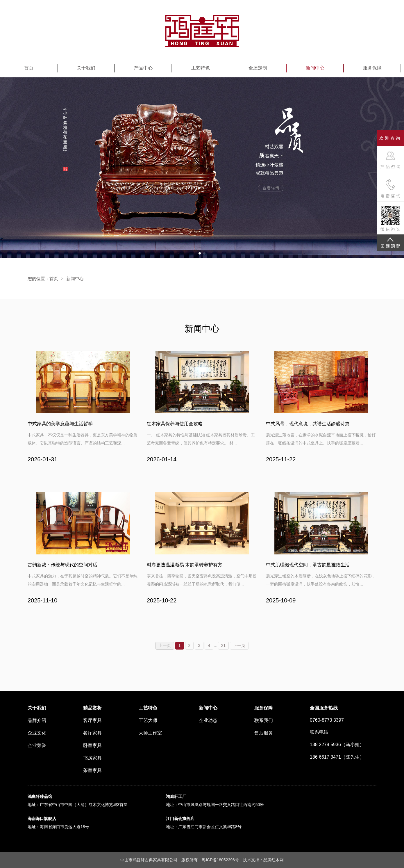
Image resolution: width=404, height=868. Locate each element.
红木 (276, 860)
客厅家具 (92, 720)
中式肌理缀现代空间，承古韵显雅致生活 (308, 565)
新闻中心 (315, 68)
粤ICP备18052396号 (220, 860)
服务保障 (372, 68)
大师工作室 (150, 733)
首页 (29, 68)
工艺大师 (148, 720)
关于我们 (86, 68)
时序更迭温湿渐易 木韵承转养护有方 (185, 565)
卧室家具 (92, 745)
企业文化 (37, 733)
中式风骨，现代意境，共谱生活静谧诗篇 (308, 424)
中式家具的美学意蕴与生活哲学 (60, 424)
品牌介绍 (37, 720)
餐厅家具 (92, 733)
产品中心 (143, 68)
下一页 (239, 645)
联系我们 (264, 720)
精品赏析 (92, 708)
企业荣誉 (37, 745)
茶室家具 (92, 770)
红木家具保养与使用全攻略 (175, 424)
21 (224, 645)
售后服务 (264, 733)
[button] (200, 253)
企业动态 (208, 720)
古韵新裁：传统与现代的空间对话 (62, 565)
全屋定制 (258, 68)
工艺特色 (201, 68)
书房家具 (92, 758)
